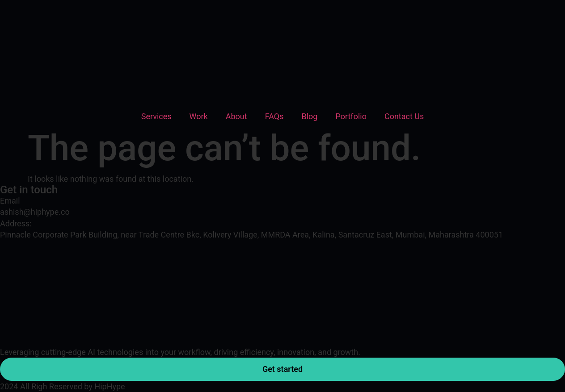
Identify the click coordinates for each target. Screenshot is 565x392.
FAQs (274, 116)
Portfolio (351, 116)
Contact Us (404, 116)
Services (156, 116)
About (236, 116)
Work (199, 116)
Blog (309, 116)
